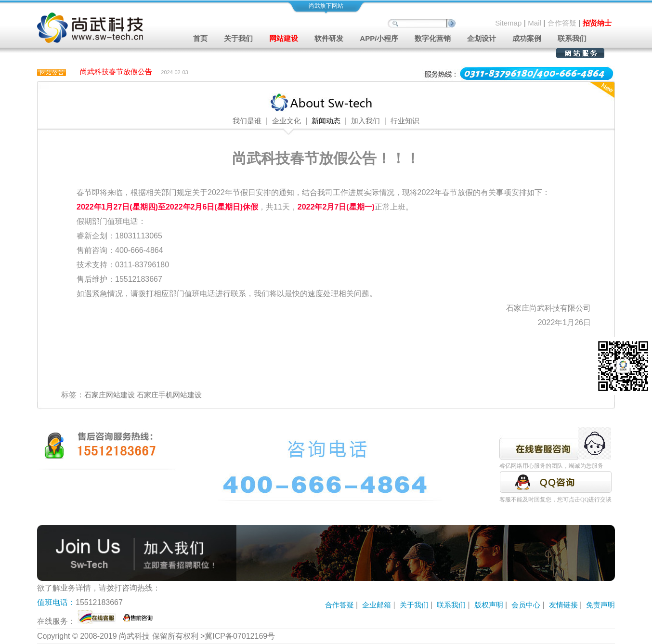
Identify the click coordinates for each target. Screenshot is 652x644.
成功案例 (527, 38)
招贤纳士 (597, 23)
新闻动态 (326, 121)
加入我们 (365, 121)
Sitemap (508, 23)
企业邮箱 (377, 605)
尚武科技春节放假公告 (116, 72)
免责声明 (600, 605)
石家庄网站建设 (110, 395)
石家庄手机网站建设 (169, 395)
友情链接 (563, 605)
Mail (535, 23)
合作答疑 (562, 23)
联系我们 (572, 38)
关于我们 (414, 605)
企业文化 (287, 121)
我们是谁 (247, 121)
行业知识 (405, 121)
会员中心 (526, 605)
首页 (200, 38)
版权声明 (489, 605)
